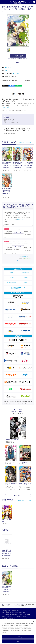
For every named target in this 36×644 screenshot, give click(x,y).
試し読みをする (18, 56)
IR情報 (9, 597)
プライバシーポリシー (7, 602)
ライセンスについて (6, 599)
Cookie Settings (18, 637)
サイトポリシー (17, 602)
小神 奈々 (8, 68)
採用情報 (14, 597)
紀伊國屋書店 (25, 273)
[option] (7, 547)
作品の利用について (18, 601)
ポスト (6, 86)
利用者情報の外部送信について (9, 604)
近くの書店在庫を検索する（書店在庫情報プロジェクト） (18, 288)
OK (18, 641)
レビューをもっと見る (24, 256)
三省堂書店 (25, 278)
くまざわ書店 (11, 278)
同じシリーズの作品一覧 (25, 143)
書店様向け (15, 599)
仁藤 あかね (16, 73)
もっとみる (17, 495)
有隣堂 (25, 283)
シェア (13, 86)
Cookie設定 (25, 602)
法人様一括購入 (23, 599)
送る (19, 86)
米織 (6, 70)
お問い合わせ (27, 601)
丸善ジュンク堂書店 (11, 283)
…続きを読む (5, 108)
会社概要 (4, 597)
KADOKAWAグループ (7, 601)
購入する (18, 63)
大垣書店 (11, 273)
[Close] (34, 621)
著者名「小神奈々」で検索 (24, 500)
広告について (20, 597)
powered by (25, 259)
